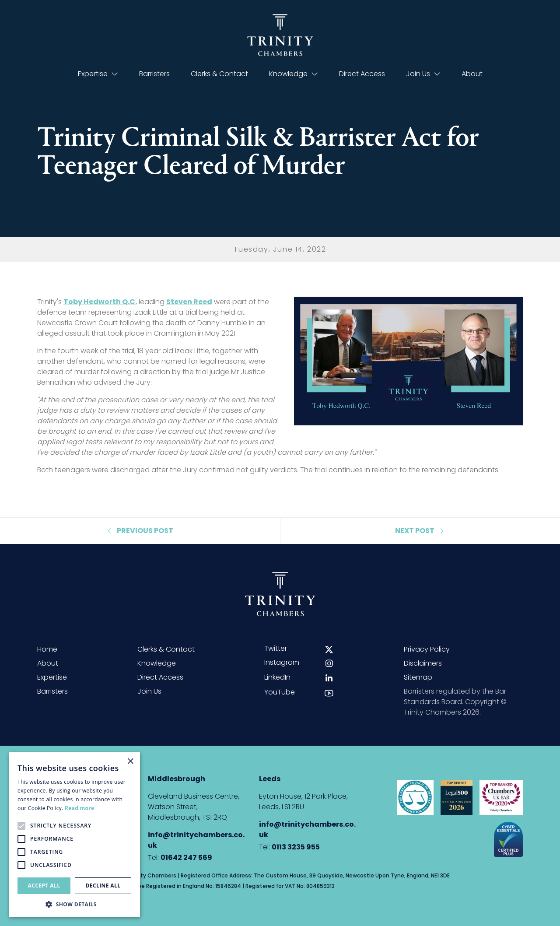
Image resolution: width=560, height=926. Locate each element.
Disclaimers (423, 663)
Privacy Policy (427, 649)
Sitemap (418, 677)
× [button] (130, 762)
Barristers (154, 74)
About (472, 74)
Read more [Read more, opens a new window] (79, 808)
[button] (74, 904)
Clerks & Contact (219, 74)
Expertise (98, 74)
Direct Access (362, 74)
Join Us (423, 74)
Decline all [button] (103, 886)
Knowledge (294, 74)
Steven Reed (189, 302)
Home (47, 649)
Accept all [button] (44, 886)
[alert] (74, 835)
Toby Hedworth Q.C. (100, 302)
